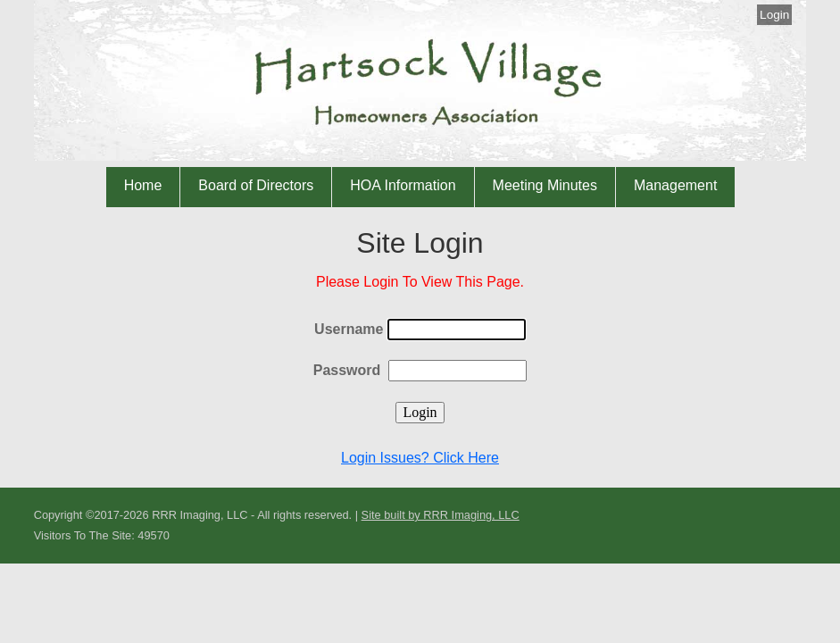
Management (675, 185)
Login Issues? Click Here (420, 458)
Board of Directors (256, 185)
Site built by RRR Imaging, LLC (441, 515)
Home (143, 185)
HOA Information (403, 185)
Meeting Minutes (545, 185)
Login (774, 15)
